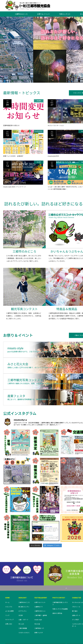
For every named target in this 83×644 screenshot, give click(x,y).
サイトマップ (9, 605)
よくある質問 (9, 596)
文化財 (21, 600)
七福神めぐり (39, 592)
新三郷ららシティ (24, 592)
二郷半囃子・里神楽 (41, 600)
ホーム (7, 587)
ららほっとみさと (24, 618)
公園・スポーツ (23, 605)
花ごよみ (21, 609)
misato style (38, 605)
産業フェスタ (39, 618)
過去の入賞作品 (57, 598)
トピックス (9, 592)
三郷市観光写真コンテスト (60, 589)
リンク (7, 600)
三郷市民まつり (39, 613)
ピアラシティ (23, 596)
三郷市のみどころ (21, 14)
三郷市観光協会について (22, 559)
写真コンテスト (65, 14)
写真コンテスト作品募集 (60, 594)
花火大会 (37, 609)
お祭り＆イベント (43, 14)
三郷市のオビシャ (40, 596)
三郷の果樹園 (23, 613)
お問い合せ (9, 609)
